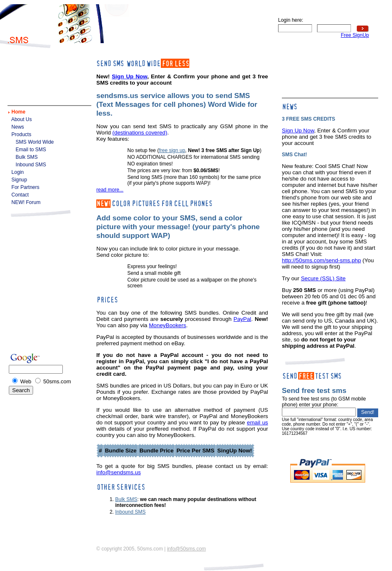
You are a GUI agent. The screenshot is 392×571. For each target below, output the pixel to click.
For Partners (25, 187)
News (18, 127)
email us (258, 422)
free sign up (172, 150)
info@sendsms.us (119, 472)
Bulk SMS (27, 157)
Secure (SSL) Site (323, 278)
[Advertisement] (197, 26)
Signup (19, 180)
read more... (110, 190)
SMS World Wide (35, 142)
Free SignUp (355, 35)
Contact (20, 195)
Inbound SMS (31, 165)
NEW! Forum (26, 202)
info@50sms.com (187, 549)
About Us (22, 119)
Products (21, 134)
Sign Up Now (129, 76)
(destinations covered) (140, 133)
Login (17, 172)
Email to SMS (31, 150)
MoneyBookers (167, 325)
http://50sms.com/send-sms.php (321, 260)
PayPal (242, 319)
